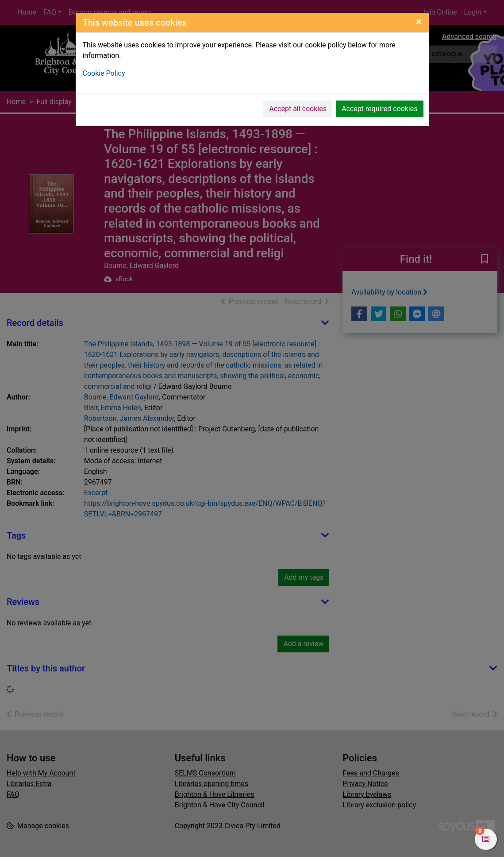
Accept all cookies (298, 109)
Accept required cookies (380, 109)
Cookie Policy (104, 73)
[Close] (419, 22)
